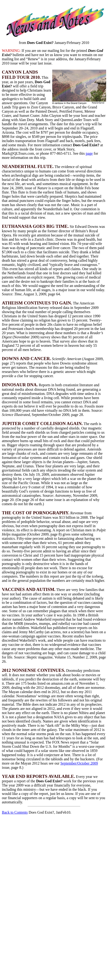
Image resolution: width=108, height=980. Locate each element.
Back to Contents (15, 812)
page (89, 153)
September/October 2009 (79, 763)
